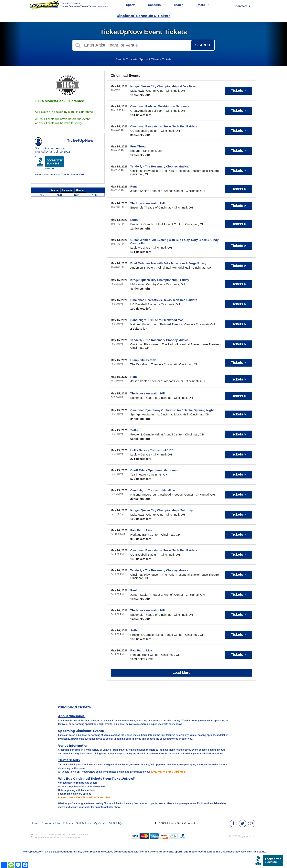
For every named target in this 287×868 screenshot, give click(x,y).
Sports (133, 5)
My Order (100, 823)
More (203, 5)
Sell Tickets (83, 823)
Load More (181, 673)
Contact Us (243, 6)
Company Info (51, 823)
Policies (68, 823)
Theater (180, 5)
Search (203, 45)
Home (35, 823)
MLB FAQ (115, 823)
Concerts (156, 5)
